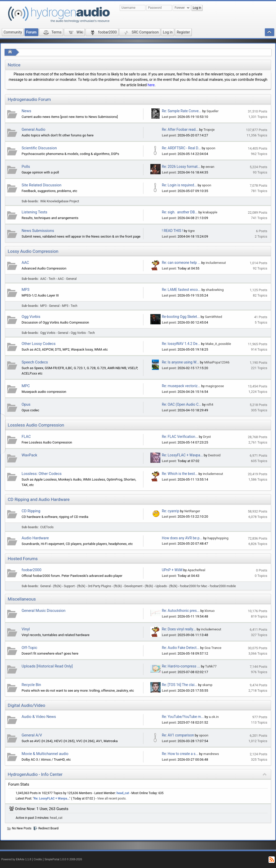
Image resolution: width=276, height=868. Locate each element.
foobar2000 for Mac (194, 586)
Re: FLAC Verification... (180, 437)
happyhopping (218, 538)
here (151, 85)
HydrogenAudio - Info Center (35, 774)
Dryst (207, 437)
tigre (191, 231)
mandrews (211, 754)
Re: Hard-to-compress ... (181, 666)
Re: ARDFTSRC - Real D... (181, 148)
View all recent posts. (112, 798)
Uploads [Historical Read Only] (47, 666)
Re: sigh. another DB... (180, 212)
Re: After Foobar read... (180, 129)
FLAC (26, 437)
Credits (38, 859)
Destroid (214, 455)
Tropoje (209, 130)
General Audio (34, 129)
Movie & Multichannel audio (45, 754)
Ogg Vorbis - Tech (83, 333)
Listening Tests (34, 212)
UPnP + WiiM (172, 570)
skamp (207, 685)
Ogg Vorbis (31, 317)
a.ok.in (214, 717)
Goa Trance (213, 648)
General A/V (32, 735)
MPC (26, 386)
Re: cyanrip (171, 511)
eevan (210, 167)
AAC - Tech (48, 279)
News (26, 111)
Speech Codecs (35, 362)
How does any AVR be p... (182, 538)
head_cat (123, 793)
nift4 (210, 405)
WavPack (29, 455)
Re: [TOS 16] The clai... (180, 685)
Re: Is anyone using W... (181, 362)
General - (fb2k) (51, 586)
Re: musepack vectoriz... (181, 386)
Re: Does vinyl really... (179, 629)
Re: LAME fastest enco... (181, 290)
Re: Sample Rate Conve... (182, 111)
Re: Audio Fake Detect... (181, 648)
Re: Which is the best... (180, 474)
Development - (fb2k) (139, 586)
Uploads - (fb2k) (166, 586)
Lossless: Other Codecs (42, 474)
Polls (26, 167)
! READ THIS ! (172, 231)
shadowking (215, 290)
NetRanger (192, 511)
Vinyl (26, 629)
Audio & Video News (39, 717)
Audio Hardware (35, 538)
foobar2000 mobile (223, 586)
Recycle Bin (31, 685)
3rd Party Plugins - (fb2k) (105, 586)
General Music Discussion (44, 611)
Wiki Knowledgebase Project (60, 201)
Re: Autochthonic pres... (181, 611)
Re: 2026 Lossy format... (181, 167)
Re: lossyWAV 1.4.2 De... (181, 344)
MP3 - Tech (70, 306)
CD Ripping (31, 511)
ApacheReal (196, 570)
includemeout (216, 263)
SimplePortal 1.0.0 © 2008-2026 (63, 859)
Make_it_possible (218, 344)
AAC (25, 263)
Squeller (213, 111)
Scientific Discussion (39, 148)
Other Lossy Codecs (39, 344)
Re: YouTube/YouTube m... (183, 717)
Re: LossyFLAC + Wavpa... (182, 455)
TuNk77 (211, 666)
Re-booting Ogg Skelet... (181, 317)
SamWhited (213, 317)
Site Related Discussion (42, 185)
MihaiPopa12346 (217, 362)
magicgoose (215, 386)
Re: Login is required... (179, 185)
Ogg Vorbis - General (54, 333)
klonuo (210, 611)
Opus (26, 404)
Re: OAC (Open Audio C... (182, 404)
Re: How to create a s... (180, 754)
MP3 (26, 290)
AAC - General (67, 279)
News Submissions (38, 231)
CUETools (47, 527)
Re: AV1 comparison (178, 735)
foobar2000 (31, 570)
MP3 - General (50, 306)
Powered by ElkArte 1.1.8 (16, 859)
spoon (211, 148)
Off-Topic (29, 648)
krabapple (210, 212)
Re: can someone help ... (181, 263)
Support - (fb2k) (75, 586)
